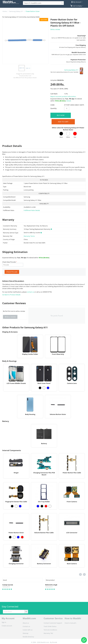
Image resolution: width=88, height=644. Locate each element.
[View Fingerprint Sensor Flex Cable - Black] (12, 506)
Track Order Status (50, 626)
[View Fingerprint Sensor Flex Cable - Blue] (20, 506)
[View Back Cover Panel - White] (44, 388)
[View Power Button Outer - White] (14, 537)
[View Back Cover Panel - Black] (40, 388)
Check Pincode (12, 272)
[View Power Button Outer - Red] (22, 537)
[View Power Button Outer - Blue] (18, 537)
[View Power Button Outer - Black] (10, 537)
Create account (7, 626)
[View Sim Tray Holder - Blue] (38, 506)
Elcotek (55, 642)
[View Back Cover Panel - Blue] (48, 388)
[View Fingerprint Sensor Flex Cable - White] (16, 506)
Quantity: (54, 108)
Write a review (55, 29)
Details (69, 101)
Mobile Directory (28, 637)
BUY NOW (61, 115)
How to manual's (70, 623)
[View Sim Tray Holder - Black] (42, 506)
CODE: (53, 105)
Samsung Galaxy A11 (16, 11)
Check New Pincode (9, 262)
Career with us (28, 630)
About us (26, 623)
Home (5, 11)
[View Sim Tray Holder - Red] (46, 506)
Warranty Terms (29, 236)
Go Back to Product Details (11, 295)
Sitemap (25, 633)
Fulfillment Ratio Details (32, 210)
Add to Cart (63, 122)
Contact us (26, 626)
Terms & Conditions (50, 630)
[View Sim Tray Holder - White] (50, 506)
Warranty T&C (48, 633)
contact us (31, 292)
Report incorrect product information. (63, 96)
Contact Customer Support (53, 623)
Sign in (4, 622)
